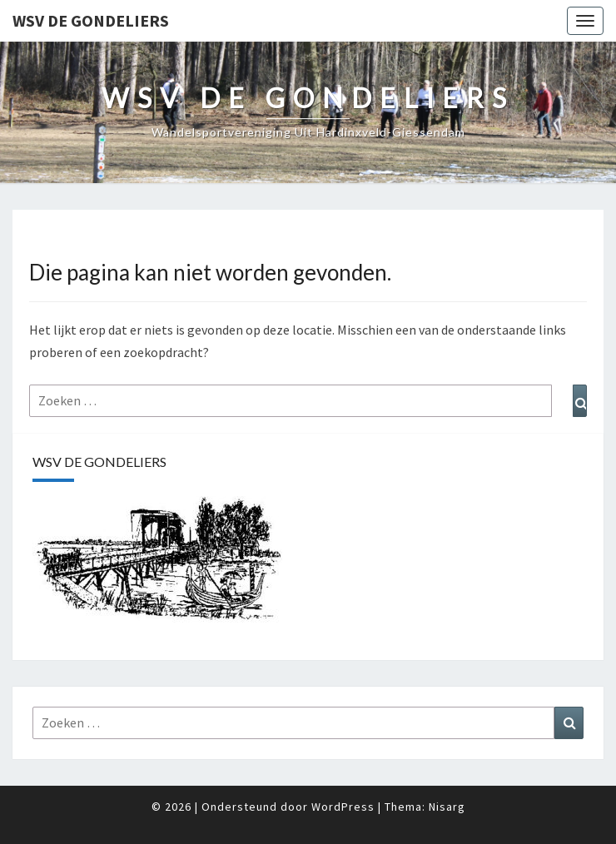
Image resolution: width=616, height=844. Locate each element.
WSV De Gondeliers (91, 20)
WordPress (343, 807)
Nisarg (447, 807)
